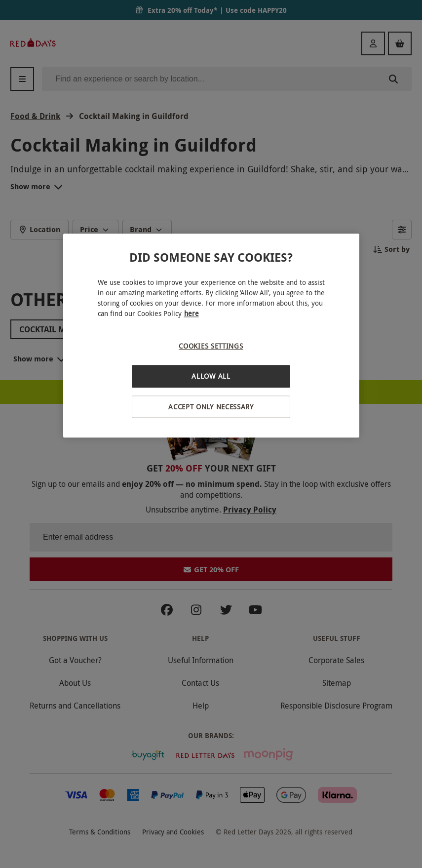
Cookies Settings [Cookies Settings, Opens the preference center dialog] (211, 346)
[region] (211, 336)
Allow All (211, 376)
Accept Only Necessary (211, 407)
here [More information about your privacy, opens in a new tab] (192, 314)
